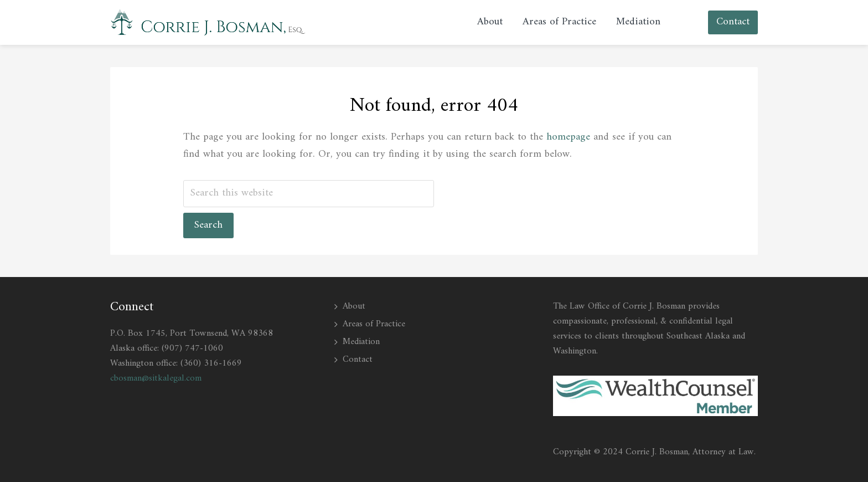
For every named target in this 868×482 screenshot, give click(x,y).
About (354, 306)
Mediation (361, 342)
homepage (568, 137)
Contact (358, 360)
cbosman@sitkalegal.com (156, 378)
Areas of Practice (374, 324)
